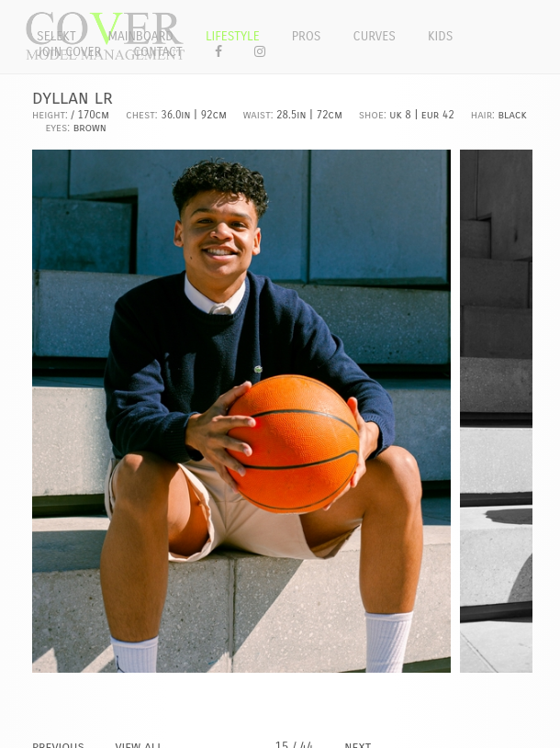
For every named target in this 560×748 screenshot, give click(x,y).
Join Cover (69, 52)
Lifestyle (233, 36)
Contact (158, 52)
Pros (307, 36)
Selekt (56, 36)
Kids (440, 36)
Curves (375, 36)
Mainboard (141, 36)
